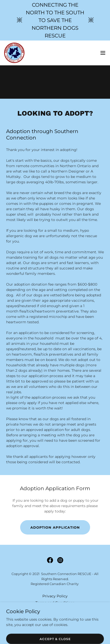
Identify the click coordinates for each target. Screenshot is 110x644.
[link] (14, 53)
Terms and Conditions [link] (55, 603)
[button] (103, 53)
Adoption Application (55, 527)
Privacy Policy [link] (55, 596)
